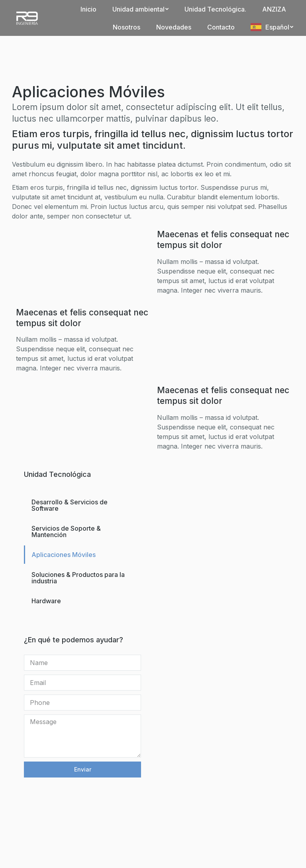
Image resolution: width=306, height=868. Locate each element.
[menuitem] (88, 9)
